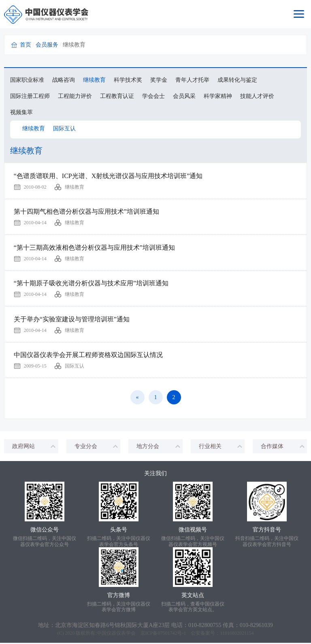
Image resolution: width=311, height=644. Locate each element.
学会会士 (153, 96)
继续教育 (94, 80)
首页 (26, 45)
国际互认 (64, 129)
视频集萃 (21, 112)
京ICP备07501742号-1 (163, 634)
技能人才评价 (257, 96)
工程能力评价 (75, 96)
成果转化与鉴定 (237, 80)
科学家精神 (218, 96)
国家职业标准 (27, 80)
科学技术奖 (128, 80)
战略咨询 (64, 80)
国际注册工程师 (30, 96)
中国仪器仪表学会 (116, 634)
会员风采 (184, 96)
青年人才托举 (192, 80)
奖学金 (159, 80)
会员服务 (47, 45)
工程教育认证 (117, 96)
